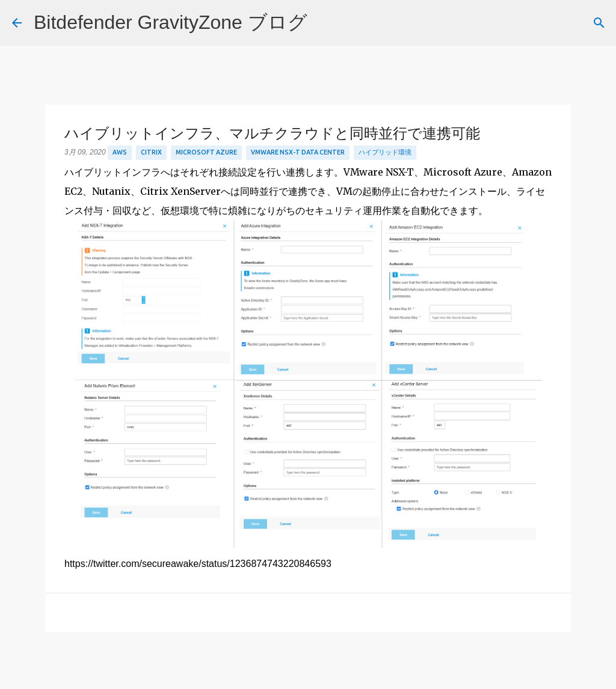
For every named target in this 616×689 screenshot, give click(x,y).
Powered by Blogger (308, 672)
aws (120, 152)
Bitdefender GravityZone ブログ (171, 22)
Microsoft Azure (206, 152)
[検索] (324, 23)
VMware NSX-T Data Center (298, 152)
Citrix (151, 152)
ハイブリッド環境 (385, 152)
